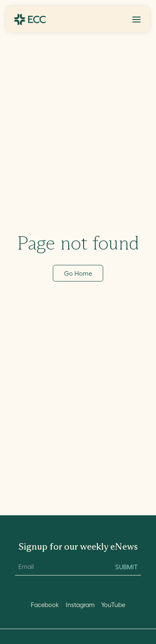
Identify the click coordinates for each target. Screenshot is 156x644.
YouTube (113, 605)
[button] (136, 20)
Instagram (80, 605)
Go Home (78, 273)
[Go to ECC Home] (30, 20)
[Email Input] (61, 567)
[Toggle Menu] (136, 20)
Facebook (45, 605)
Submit (126, 567)
